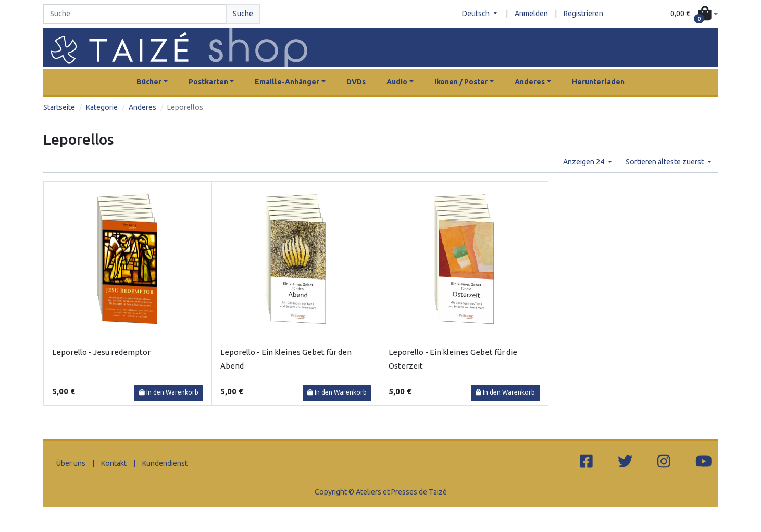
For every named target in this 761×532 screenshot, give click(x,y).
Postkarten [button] (208, 82)
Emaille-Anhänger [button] (287, 82)
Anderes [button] (530, 82)
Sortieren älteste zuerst (665, 162)
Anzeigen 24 (584, 162)
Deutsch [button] (477, 14)
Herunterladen (598, 82)
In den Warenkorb (169, 392)
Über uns (71, 463)
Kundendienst (165, 463)
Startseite (59, 107)
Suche (243, 14)
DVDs (356, 82)
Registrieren (583, 14)
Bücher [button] (149, 82)
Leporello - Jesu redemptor (101, 352)
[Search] (135, 14)
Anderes (142, 107)
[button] (694, 14)
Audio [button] (397, 82)
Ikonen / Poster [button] (461, 82)
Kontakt (114, 463)
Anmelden (531, 14)
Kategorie (102, 107)
